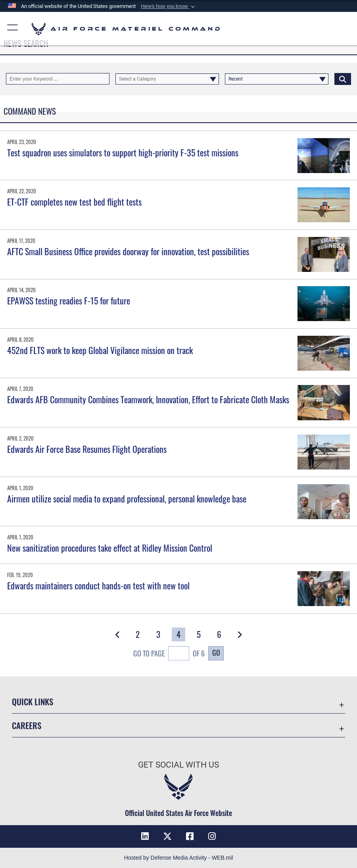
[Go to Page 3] (158, 634)
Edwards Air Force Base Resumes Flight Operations (87, 449)
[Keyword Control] (58, 79)
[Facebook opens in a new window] (190, 836)
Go (216, 652)
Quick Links (33, 702)
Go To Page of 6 (169, 654)
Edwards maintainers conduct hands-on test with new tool (98, 585)
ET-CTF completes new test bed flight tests (74, 202)
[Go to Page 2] (138, 634)
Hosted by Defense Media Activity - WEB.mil (179, 858)
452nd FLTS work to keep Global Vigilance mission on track (100, 350)
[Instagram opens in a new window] (212, 836)
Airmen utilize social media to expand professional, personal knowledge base (127, 498)
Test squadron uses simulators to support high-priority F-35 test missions (123, 152)
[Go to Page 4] (178, 634)
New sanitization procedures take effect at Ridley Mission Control (110, 548)
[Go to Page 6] (219, 634)
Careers (27, 725)
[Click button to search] (343, 79)
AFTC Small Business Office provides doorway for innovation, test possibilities (128, 251)
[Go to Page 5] (199, 634)
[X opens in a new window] (167, 836)
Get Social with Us (178, 765)
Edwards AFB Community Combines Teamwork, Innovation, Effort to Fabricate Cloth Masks (148, 399)
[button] (169, 6)
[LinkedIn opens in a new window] (145, 836)
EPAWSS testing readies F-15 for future (69, 300)
